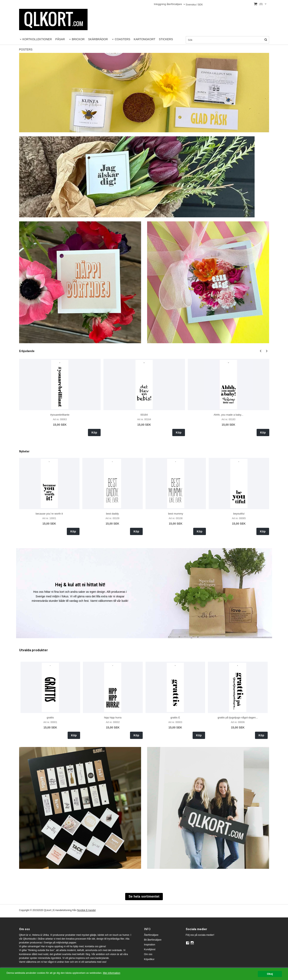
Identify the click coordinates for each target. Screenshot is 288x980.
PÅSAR (60, 39)
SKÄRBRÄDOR (98, 39)
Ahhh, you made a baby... (228, 415)
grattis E (175, 718)
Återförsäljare (151, 935)
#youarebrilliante (60, 415)
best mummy (175, 514)
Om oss (148, 954)
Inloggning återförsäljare (168, 4)
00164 (144, 415)
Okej (270, 974)
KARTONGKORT (145, 39)
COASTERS (122, 39)
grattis (50, 718)
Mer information (122, 973)
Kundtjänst (150, 949)
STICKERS (166, 39)
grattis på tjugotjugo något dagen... (238, 718)
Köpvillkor (149, 959)
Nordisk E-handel (86, 910)
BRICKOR (78, 39)
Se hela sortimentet (144, 896)
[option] (60, 398)
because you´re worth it (49, 514)
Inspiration (150, 945)
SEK (194, 5)
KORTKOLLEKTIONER (37, 39)
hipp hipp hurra (113, 718)
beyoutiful (239, 514)
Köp (94, 432)
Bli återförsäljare (153, 940)
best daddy (113, 514)
